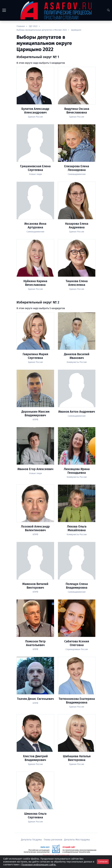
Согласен (103, 862)
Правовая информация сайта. (39, 865)
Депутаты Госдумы (32, 840)
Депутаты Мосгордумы (77, 840)
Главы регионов (53, 840)
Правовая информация (56, 855)
